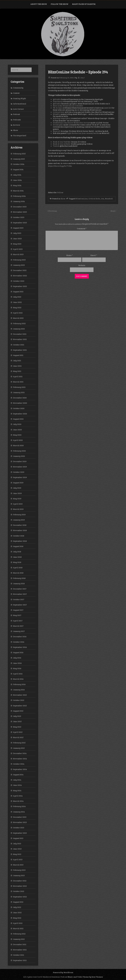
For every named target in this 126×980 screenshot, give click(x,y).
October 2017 (19, 599)
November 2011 (20, 950)
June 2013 (17, 849)
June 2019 (17, 493)
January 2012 (19, 939)
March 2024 (18, 191)
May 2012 (17, 918)
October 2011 (19, 955)
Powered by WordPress (63, 972)
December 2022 (20, 270)
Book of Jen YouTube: (62, 142)
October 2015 (19, 700)
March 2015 (18, 737)
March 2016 (18, 679)
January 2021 (19, 392)
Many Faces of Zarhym (84, 4)
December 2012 (20, 881)
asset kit (108, 108)
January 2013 (19, 875)
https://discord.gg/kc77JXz (60, 166)
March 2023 (18, 254)
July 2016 (17, 658)
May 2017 (17, 615)
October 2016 (19, 642)
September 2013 (20, 833)
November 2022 (20, 276)
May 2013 (17, 854)
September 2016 (20, 647)
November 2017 (20, 594)
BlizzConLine (82, 199)
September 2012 (20, 897)
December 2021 (20, 334)
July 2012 (17, 907)
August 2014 (18, 775)
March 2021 (18, 382)
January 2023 (19, 265)
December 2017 (20, 589)
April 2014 (18, 796)
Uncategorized (20, 135)
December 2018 (20, 525)
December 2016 (20, 637)
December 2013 (20, 817)
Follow (60, 192)
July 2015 (17, 716)
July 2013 (17, 844)
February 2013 (19, 870)
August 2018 (18, 546)
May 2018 (17, 562)
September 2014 (20, 769)
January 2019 (19, 520)
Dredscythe (58, 125)
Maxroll (57, 131)
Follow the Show (59, 4)
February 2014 (19, 806)
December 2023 (20, 207)
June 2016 (17, 663)
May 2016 (17, 668)
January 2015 (19, 748)
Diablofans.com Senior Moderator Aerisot (71, 123)
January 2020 (19, 456)
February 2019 (19, 515)
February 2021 (19, 387)
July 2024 (17, 175)
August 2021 (18, 355)
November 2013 (20, 822)
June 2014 (17, 785)
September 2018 (20, 541)
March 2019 (18, 509)
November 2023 (20, 212)
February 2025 (19, 154)
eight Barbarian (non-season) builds (83, 133)
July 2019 (17, 488)
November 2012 (20, 886)
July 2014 (17, 780)
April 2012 (18, 923)
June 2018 (17, 557)
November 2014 (20, 759)
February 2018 (19, 578)
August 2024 (18, 169)
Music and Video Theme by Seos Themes (85, 977)
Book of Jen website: (62, 144)
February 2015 (19, 743)
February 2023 (19, 260)
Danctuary (58, 101)
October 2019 (19, 472)
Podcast (16, 114)
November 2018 (20, 530)
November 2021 (20, 339)
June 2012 (17, 913)
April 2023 (18, 249)
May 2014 (17, 791)
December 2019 (20, 461)
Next (113, 211)
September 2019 (20, 477)
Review (17, 125)
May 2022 (17, 308)
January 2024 (19, 201)
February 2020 (19, 451)
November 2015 (20, 695)
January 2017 (19, 631)
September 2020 (20, 414)
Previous (53, 211)
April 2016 (18, 674)
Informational (20, 104)
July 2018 (17, 552)
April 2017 (18, 621)
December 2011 (20, 944)
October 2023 (19, 217)
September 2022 (20, 286)
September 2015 (20, 706)
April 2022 (18, 313)
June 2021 (17, 366)
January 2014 (19, 812)
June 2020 (17, 430)
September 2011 (20, 960)
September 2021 (20, 350)
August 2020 (18, 419)
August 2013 (18, 838)
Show (63, 199)
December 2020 (20, 398)
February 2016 (19, 684)
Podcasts (17, 120)
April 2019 (18, 504)
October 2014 (19, 764)
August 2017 (18, 610)
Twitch (56, 146)
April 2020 (18, 440)
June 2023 (17, 239)
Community (18, 88)
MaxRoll (109, 199)
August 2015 (18, 711)
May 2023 (17, 244)
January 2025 (19, 159)
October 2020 (19, 408)
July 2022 (17, 297)
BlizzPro (57, 114)
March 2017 (18, 626)
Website (82, 265)
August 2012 (18, 902)
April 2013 (18, 859)
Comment (82, 228)
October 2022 (19, 281)
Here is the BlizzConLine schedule (68, 106)
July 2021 (17, 361)
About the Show (39, 4)
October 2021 (19, 345)
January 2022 (19, 329)
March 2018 (18, 573)
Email (94, 255)
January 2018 (19, 584)
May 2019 (17, 499)
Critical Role (59, 112)
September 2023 (20, 223)
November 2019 (20, 467)
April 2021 (18, 376)
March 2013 (18, 865)
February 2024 (19, 196)
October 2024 (19, 164)
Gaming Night (19, 98)
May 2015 (17, 727)
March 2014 (18, 801)
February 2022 (19, 323)
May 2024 (17, 185)
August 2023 (18, 228)
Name (70, 255)
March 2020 (18, 445)
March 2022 (18, 318)
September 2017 (20, 605)
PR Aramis (58, 108)
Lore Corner (18, 109)
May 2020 (17, 435)
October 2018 (19, 536)
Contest (16, 93)
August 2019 (18, 483)
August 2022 (18, 292)
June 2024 (17, 180)
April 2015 (18, 732)
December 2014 (20, 753)
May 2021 (17, 371)
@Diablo (57, 99)
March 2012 (18, 928)
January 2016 (19, 690)
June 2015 (17, 721)
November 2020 (20, 403)
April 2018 (18, 568)
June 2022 (17, 302)
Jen (82, 78)
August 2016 (18, 652)
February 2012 (19, 934)
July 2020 (17, 424)
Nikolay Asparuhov (62, 118)
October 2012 (19, 891)
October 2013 (19, 828)
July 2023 (17, 233)
